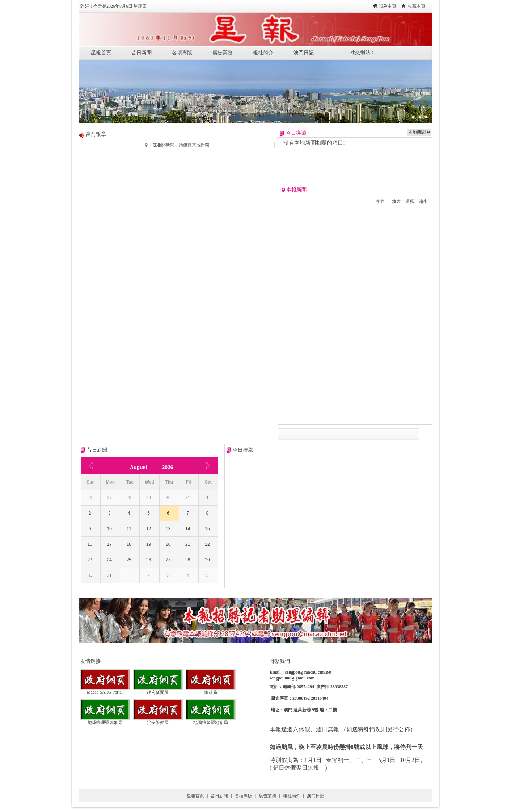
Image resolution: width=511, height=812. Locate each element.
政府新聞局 (158, 690)
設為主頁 (388, 6)
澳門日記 (304, 53)
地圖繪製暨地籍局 (211, 720)
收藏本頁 (417, 6)
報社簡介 (263, 53)
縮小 (423, 201)
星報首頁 (101, 53)
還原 (410, 201)
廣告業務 (223, 53)
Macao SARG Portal (105, 690)
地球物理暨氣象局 (105, 720)
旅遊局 (211, 690)
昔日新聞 (142, 53)
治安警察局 (158, 720)
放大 (396, 201)
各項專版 (182, 53)
